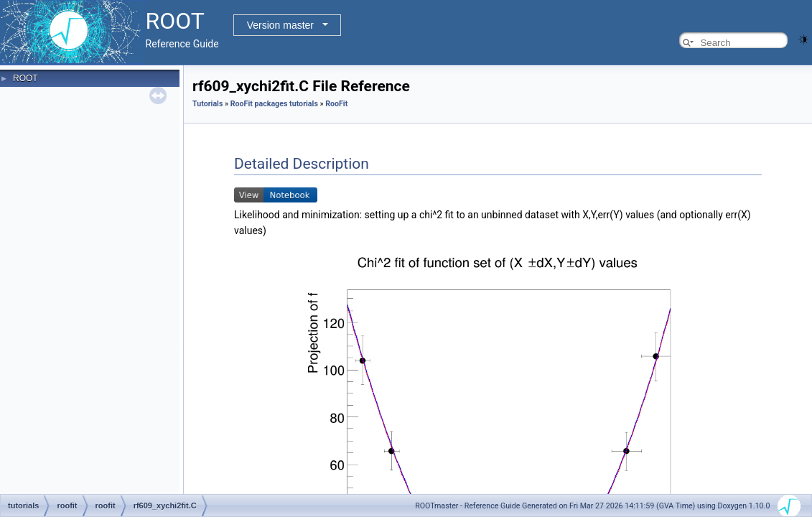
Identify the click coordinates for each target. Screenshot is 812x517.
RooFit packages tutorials (274, 104)
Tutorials (207, 104)
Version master (280, 25)
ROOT (25, 78)
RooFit (336, 104)
